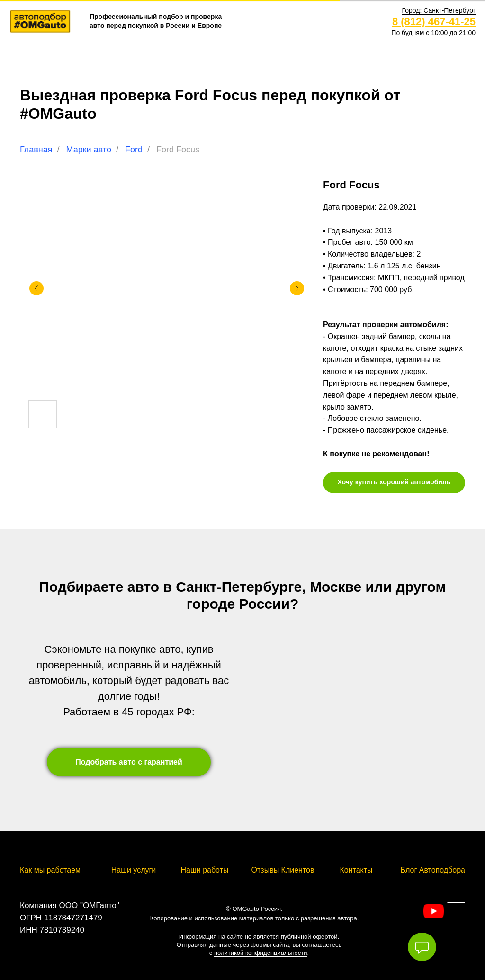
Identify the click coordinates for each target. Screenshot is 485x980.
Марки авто (89, 150)
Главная (36, 150)
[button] (439, 11)
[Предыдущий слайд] (36, 288)
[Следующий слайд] (297, 288)
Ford (134, 150)
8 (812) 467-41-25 (434, 22)
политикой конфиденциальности (261, 953)
